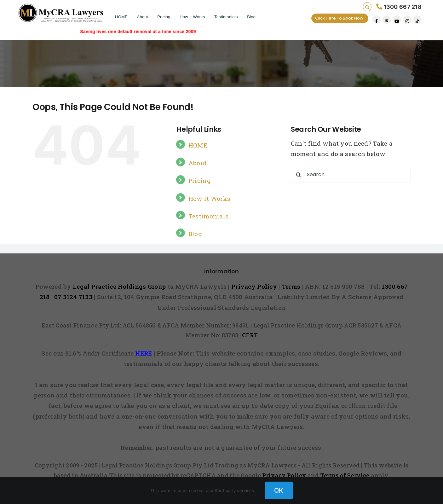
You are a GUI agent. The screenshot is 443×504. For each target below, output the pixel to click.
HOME (121, 17)
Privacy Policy (284, 475)
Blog (251, 17)
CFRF (250, 335)
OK (279, 490)
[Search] (299, 175)
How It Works (192, 17)
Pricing (164, 17)
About (142, 17)
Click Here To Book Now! (340, 18)
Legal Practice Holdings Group (120, 286)
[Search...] (351, 175)
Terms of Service (345, 475)
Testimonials (226, 17)
